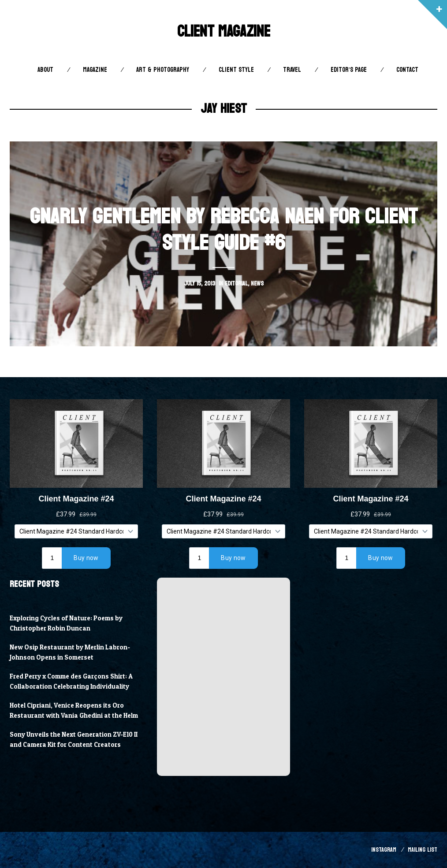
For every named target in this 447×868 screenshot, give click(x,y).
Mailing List (423, 850)
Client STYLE (236, 70)
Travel (292, 70)
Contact (407, 70)
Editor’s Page (349, 70)
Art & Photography (163, 70)
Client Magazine (224, 32)
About (45, 70)
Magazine (95, 70)
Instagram (384, 850)
